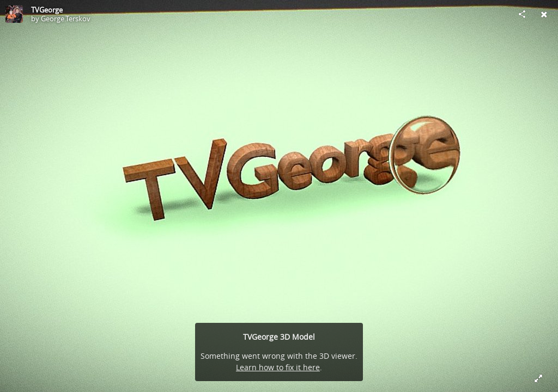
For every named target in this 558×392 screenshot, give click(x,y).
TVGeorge (47, 10)
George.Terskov (66, 19)
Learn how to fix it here (278, 367)
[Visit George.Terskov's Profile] (14, 14)
